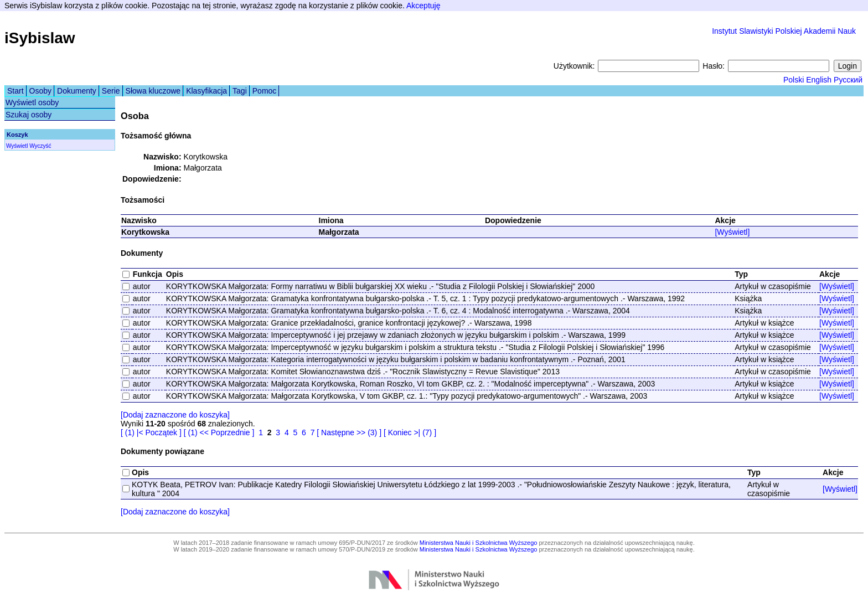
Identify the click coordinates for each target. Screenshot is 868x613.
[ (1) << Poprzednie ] (219, 432)
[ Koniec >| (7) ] (410, 432)
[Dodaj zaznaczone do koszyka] (175, 415)
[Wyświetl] (732, 232)
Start (15, 91)
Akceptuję (423, 6)
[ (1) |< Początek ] (151, 432)
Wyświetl (17, 146)
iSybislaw (40, 38)
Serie (111, 91)
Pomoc (265, 91)
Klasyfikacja (206, 91)
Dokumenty (77, 91)
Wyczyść (40, 146)
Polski (794, 80)
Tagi (240, 91)
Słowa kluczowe (153, 91)
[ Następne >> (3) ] (349, 432)
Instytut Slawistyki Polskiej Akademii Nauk (784, 31)
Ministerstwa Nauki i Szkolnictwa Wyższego (479, 543)
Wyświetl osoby (32, 102)
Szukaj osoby (29, 115)
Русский (848, 80)
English (819, 80)
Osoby (40, 91)
